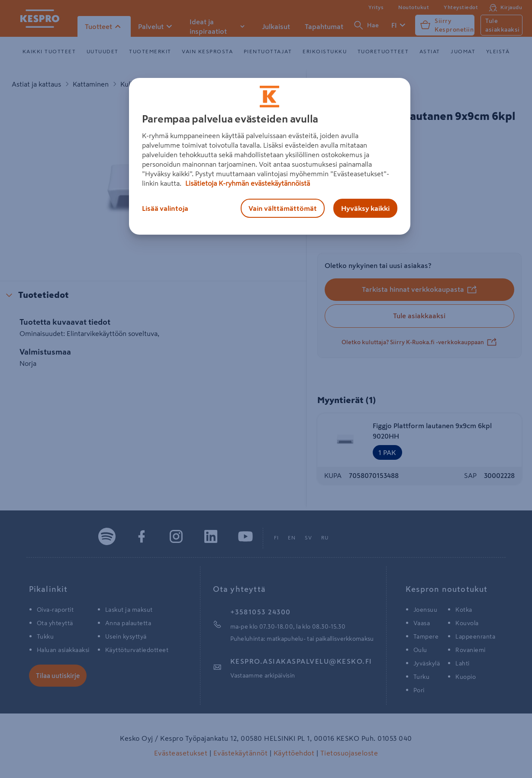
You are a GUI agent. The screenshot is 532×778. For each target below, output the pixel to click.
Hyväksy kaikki (365, 208)
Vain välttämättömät (283, 208)
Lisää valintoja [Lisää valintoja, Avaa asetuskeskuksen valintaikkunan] (165, 208)
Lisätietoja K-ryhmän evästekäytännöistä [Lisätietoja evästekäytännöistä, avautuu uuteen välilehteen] (247, 183)
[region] (270, 156)
